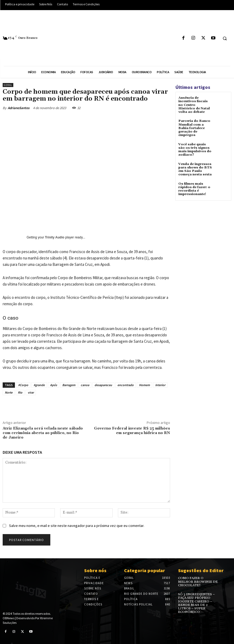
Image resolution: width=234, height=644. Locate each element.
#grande (39, 385)
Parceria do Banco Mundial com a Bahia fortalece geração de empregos (194, 128)
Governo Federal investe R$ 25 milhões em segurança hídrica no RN (132, 431)
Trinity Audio (55, 237)
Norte (9, 392)
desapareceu (103, 385)
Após (54, 385)
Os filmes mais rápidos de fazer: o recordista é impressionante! (194, 189)
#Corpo (23, 385)
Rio (20, 392)
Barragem (69, 385)
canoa (85, 385)
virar (31, 392)
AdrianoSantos (19, 108)
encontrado (126, 385)
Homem (144, 385)
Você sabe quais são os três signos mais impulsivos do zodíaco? (195, 149)
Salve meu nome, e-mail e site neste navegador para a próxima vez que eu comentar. (77, 526)
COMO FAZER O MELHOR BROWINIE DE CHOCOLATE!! (198, 582)
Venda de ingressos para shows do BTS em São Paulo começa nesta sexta (195, 169)
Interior (160, 385)
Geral (8, 85)
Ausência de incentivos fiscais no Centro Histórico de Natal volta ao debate (194, 105)
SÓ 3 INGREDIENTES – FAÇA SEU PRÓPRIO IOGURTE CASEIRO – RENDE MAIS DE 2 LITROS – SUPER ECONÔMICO (196, 603)
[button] (225, 38)
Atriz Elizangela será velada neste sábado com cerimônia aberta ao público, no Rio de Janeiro (43, 433)
